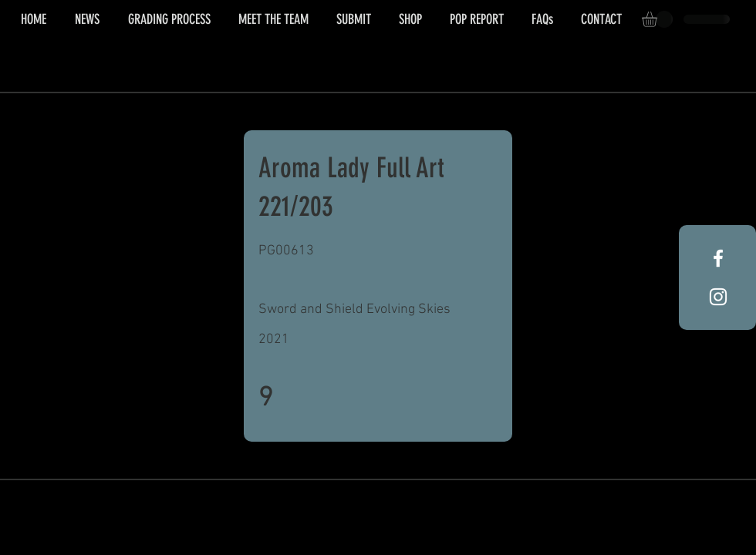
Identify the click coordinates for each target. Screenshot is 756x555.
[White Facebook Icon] (718, 258)
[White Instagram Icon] (718, 297)
